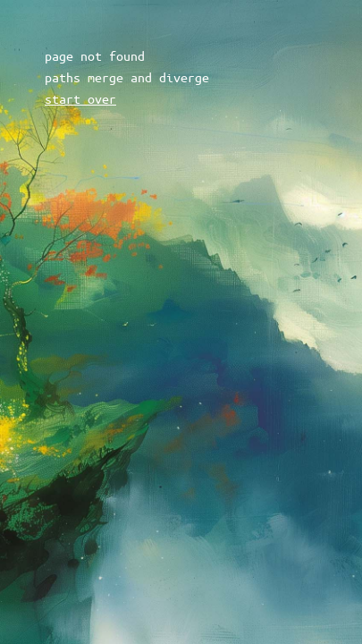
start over (80, 98)
